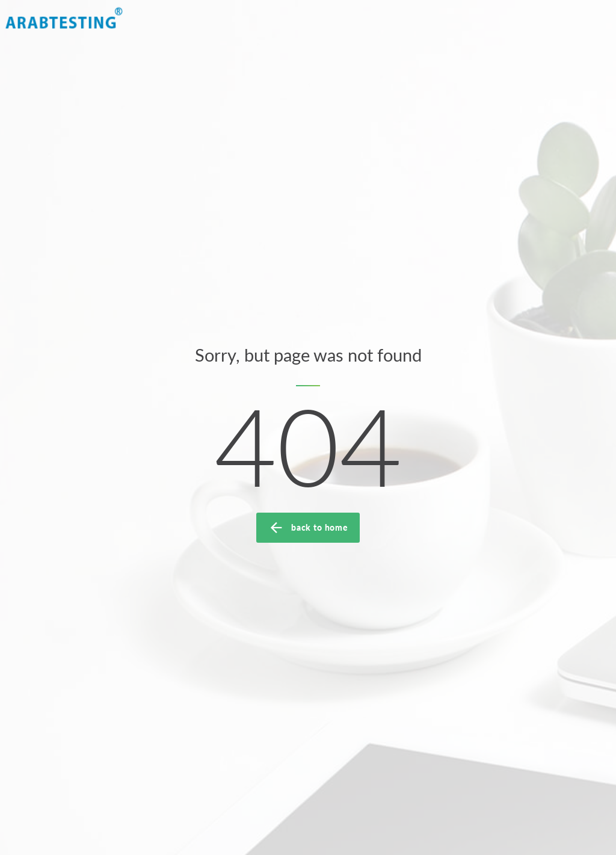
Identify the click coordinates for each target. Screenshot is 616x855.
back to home (308, 528)
